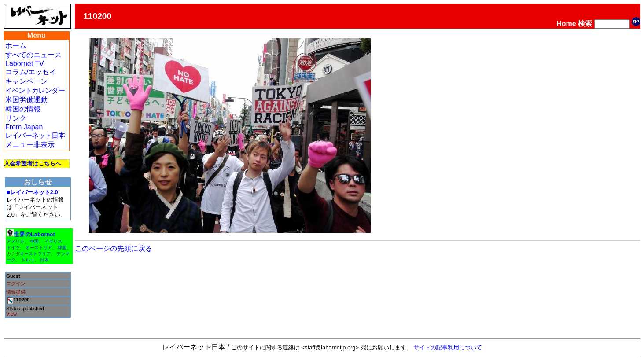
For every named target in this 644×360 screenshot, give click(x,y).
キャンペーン (26, 81)
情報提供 (16, 292)
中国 (34, 241)
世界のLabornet (34, 234)
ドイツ (13, 248)
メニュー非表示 (30, 145)
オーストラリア (35, 254)
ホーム (16, 46)
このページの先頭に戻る (114, 248)
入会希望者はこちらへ (33, 163)
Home (566, 24)
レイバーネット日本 (35, 135)
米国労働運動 (26, 100)
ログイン (16, 283)
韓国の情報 (23, 109)
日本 (44, 260)
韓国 (62, 248)
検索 (585, 24)
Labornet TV (25, 64)
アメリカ (15, 241)
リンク (16, 118)
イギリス (53, 241)
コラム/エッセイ (31, 72)
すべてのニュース (33, 55)
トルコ (28, 260)
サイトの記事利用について (448, 347)
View (11, 314)
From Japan (24, 127)
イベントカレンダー (35, 90)
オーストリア (39, 248)
